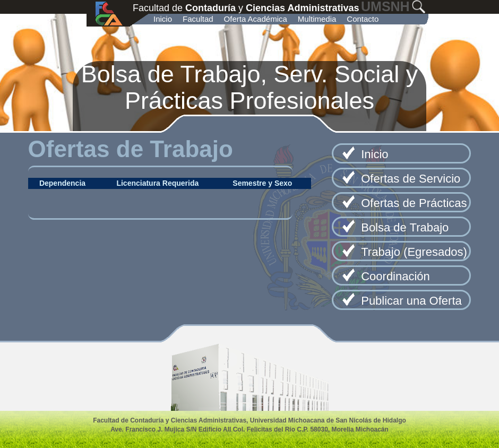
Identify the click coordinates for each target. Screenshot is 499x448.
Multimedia (317, 19)
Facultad (198, 19)
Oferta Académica (256, 19)
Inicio (163, 19)
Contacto (363, 19)
